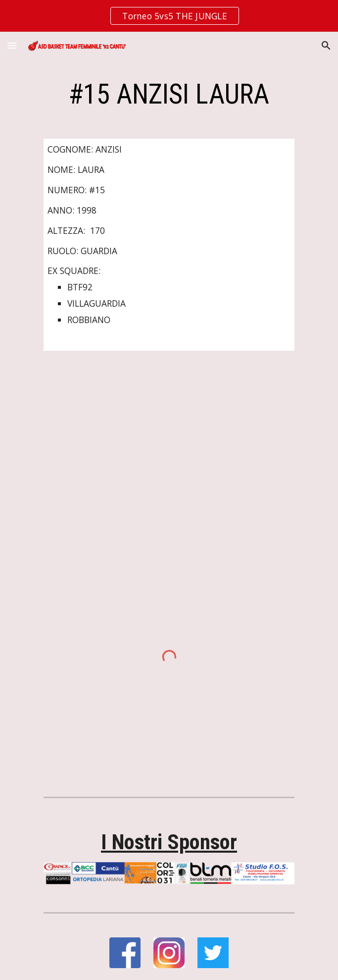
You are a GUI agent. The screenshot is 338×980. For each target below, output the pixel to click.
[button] (12, 45)
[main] (169, 94)
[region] (169, 16)
